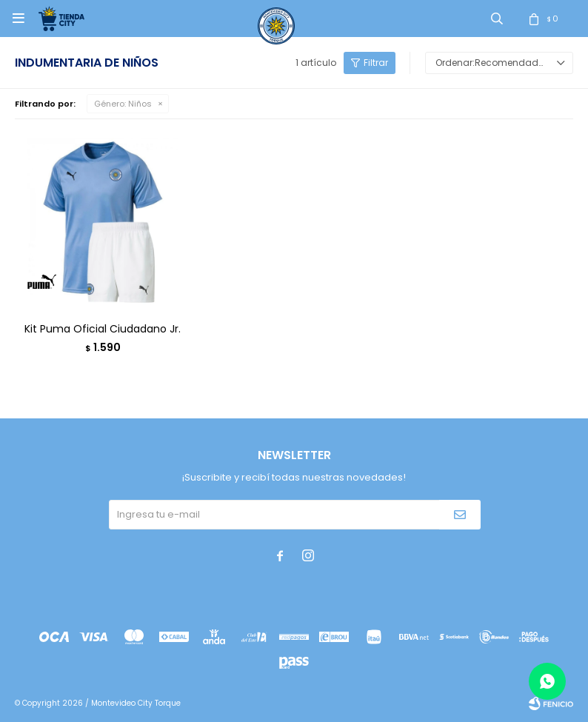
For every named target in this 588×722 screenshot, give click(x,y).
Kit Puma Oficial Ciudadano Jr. (103, 329)
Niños (123, 104)
